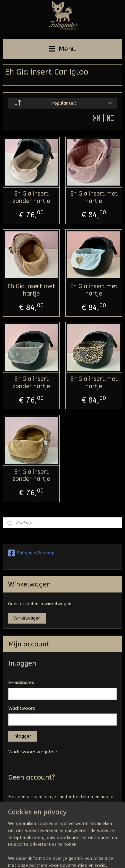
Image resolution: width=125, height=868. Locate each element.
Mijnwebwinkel (83, 856)
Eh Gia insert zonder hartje (31, 197)
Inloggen (23, 736)
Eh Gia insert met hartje (94, 197)
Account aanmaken (33, 819)
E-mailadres (21, 683)
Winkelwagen (27, 618)
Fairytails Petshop (31, 553)
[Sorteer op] (62, 103)
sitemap (79, 845)
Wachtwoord (22, 708)
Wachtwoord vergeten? (33, 752)
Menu (63, 49)
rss (92, 845)
